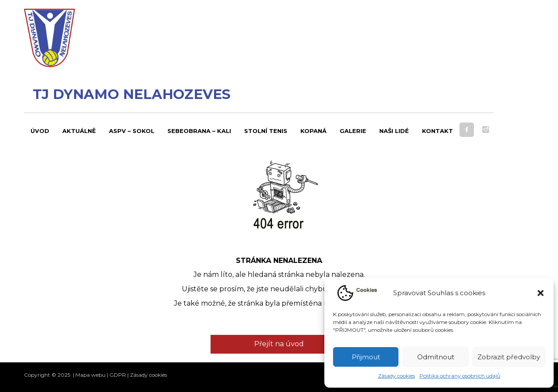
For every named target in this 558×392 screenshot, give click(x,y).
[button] (541, 293)
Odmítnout (436, 357)
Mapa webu (90, 375)
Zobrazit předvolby (509, 357)
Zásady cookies (396, 376)
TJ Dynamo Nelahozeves (132, 94)
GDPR (118, 375)
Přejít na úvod (279, 344)
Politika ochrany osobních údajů (460, 376)
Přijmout (366, 357)
